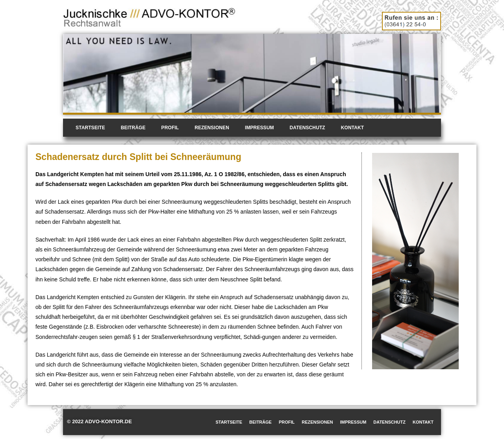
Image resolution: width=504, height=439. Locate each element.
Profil (170, 128)
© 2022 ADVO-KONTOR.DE (99, 421)
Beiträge (133, 128)
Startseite (90, 128)
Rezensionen (212, 128)
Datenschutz (308, 128)
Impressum (259, 128)
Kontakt (352, 128)
